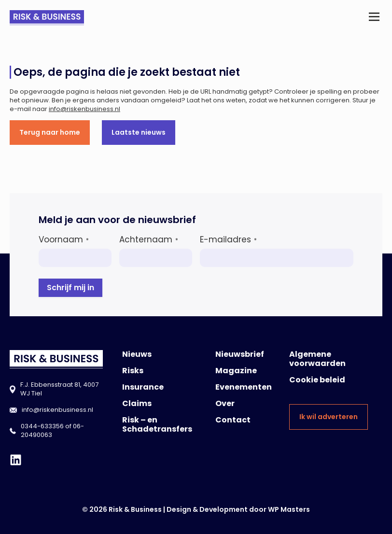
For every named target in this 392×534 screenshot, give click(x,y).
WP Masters (289, 509)
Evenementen (244, 387)
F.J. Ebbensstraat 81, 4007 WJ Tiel (59, 389)
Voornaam (64, 239)
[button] (374, 18)
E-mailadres (228, 239)
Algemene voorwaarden (317, 359)
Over (225, 403)
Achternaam (149, 239)
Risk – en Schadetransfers (157, 424)
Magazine (236, 371)
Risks (133, 371)
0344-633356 (42, 426)
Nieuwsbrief (240, 354)
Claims (137, 403)
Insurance (143, 387)
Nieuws (137, 354)
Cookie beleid (317, 380)
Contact (233, 420)
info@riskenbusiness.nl (84, 109)
